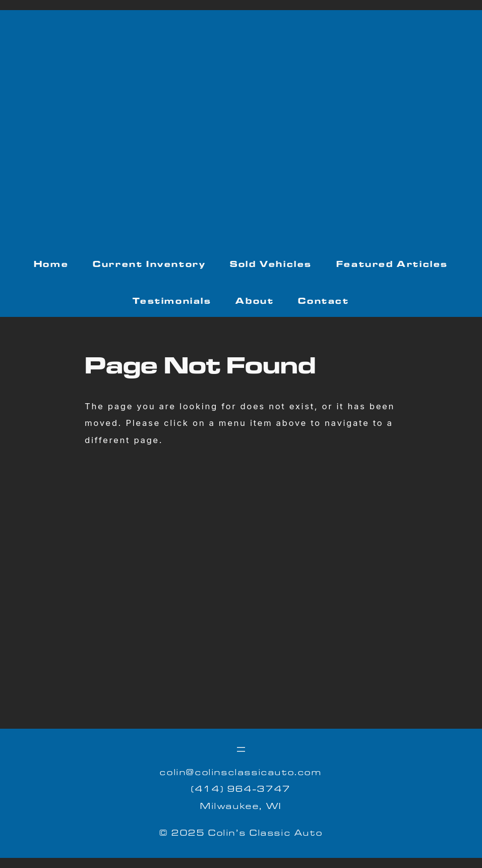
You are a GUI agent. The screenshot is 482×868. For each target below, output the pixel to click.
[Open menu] (241, 749)
